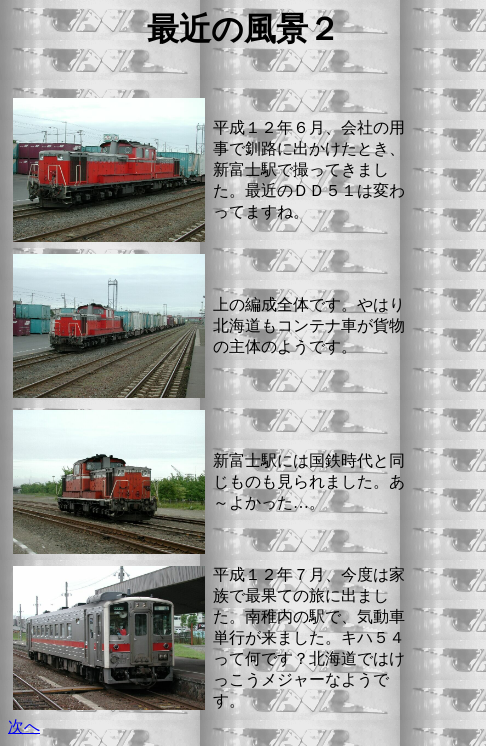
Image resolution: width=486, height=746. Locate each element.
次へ (24, 726)
